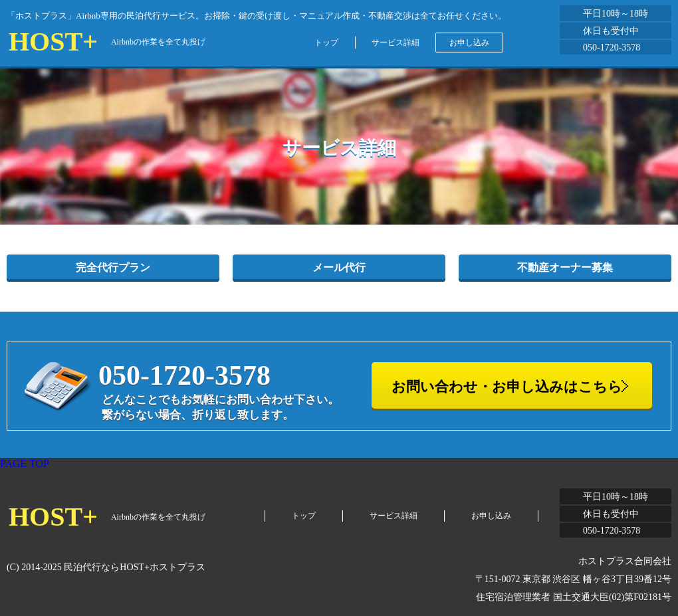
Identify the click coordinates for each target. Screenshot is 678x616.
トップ (326, 43)
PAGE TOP (25, 463)
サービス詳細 (395, 43)
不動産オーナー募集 (565, 267)
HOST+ (53, 42)
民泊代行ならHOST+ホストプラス (134, 567)
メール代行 (339, 267)
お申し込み (469, 43)
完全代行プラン (113, 267)
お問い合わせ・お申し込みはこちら (507, 387)
